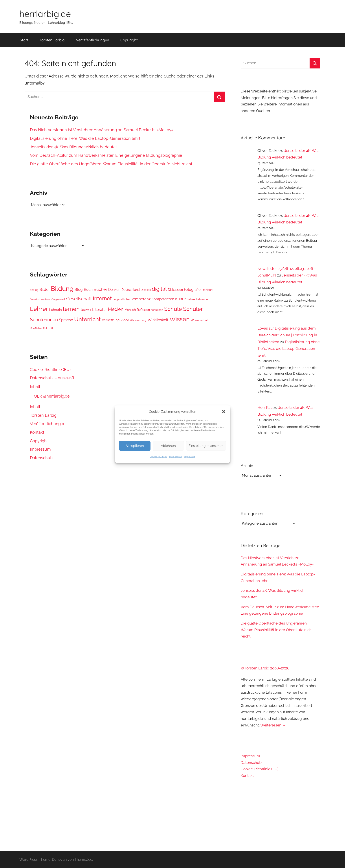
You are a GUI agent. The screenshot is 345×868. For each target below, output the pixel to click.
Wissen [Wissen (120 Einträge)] (180, 319)
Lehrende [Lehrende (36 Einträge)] (202, 299)
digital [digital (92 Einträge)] (159, 289)
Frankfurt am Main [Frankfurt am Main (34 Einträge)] (40, 299)
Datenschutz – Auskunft (52, 378)
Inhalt (35, 386)
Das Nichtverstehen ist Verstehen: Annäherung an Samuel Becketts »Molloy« (102, 130)
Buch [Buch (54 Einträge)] (88, 289)
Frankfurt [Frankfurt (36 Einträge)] (207, 290)
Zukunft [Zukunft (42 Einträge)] (48, 328)
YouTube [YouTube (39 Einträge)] (36, 328)
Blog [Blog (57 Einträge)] (79, 289)
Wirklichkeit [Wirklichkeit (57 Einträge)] (158, 320)
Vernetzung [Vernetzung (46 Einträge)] (111, 320)
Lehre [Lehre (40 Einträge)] (191, 299)
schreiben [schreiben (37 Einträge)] (157, 310)
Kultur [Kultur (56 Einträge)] (180, 299)
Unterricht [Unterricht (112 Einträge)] (87, 319)
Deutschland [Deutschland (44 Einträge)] (131, 290)
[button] (224, 411)
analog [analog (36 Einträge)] (34, 290)
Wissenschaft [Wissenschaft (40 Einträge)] (200, 320)
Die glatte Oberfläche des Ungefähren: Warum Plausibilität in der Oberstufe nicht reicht (111, 164)
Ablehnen (168, 446)
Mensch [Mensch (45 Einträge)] (130, 310)
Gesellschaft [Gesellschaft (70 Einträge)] (79, 299)
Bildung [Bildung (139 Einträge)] (62, 288)
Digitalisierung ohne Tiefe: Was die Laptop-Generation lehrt (85, 138)
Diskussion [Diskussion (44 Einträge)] (175, 290)
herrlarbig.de (45, 14)
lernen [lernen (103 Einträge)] (71, 309)
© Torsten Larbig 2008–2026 (265, 668)
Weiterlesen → (273, 725)
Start (24, 40)
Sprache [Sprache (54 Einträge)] (66, 320)
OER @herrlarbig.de (52, 396)
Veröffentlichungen (93, 40)
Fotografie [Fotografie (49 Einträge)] (192, 290)
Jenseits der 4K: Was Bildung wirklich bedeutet (73, 147)
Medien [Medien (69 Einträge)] (116, 309)
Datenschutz (175, 456)
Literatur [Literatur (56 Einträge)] (100, 310)
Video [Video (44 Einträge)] (125, 320)
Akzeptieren (135, 446)
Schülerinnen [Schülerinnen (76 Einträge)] (44, 320)
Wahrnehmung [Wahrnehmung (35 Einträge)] (138, 320)
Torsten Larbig (52, 40)
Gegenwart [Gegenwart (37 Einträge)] (58, 299)
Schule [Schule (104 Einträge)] (173, 309)
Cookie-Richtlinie (158, 456)
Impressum (190, 456)
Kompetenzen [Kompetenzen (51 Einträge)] (163, 299)
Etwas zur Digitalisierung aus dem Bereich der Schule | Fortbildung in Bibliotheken (287, 335)
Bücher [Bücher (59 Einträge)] (100, 289)
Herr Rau (265, 407)
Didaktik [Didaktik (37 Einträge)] (146, 290)
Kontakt (37, 432)
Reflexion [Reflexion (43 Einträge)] (143, 310)
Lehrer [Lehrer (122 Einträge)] (39, 309)
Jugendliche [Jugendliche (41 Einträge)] (121, 299)
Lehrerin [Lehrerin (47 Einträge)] (55, 310)
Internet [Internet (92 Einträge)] (102, 299)
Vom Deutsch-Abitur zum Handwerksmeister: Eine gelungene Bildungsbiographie (106, 155)
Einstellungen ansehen (206, 446)
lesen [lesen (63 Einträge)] (86, 309)
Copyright (129, 40)
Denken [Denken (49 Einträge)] (114, 290)
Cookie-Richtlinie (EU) (50, 369)
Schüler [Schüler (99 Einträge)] (193, 309)
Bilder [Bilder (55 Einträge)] (45, 289)
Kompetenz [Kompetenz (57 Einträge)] (141, 299)
